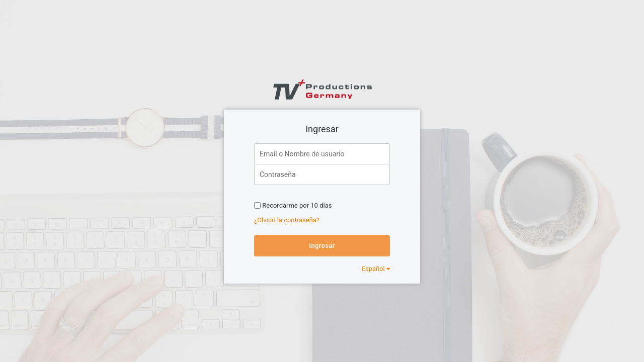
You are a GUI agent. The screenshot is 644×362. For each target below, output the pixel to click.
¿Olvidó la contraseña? (287, 220)
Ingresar (322, 246)
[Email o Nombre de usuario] (322, 154)
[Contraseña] (322, 174)
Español (376, 269)
